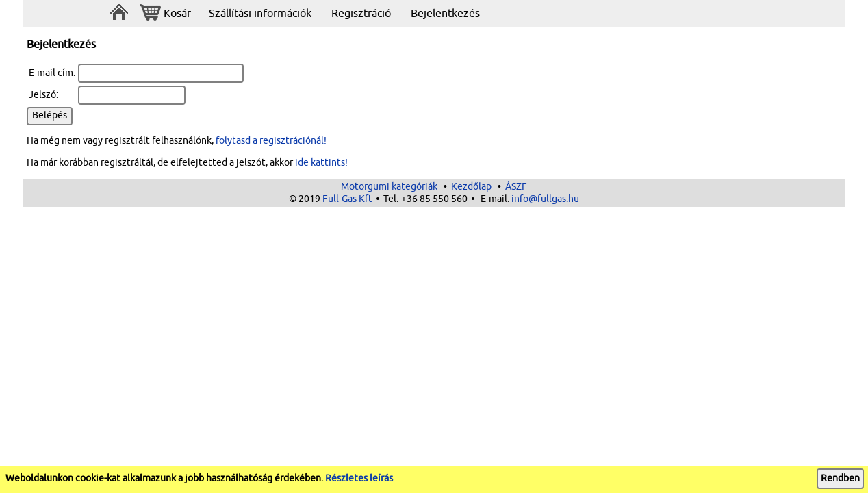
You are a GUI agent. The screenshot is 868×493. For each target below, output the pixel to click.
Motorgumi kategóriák (389, 187)
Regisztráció (361, 14)
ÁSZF (516, 187)
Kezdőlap (471, 187)
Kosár (165, 14)
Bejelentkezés (445, 14)
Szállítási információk (260, 14)
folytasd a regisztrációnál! (271, 141)
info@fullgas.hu (545, 199)
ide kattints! (321, 163)
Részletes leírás (359, 478)
